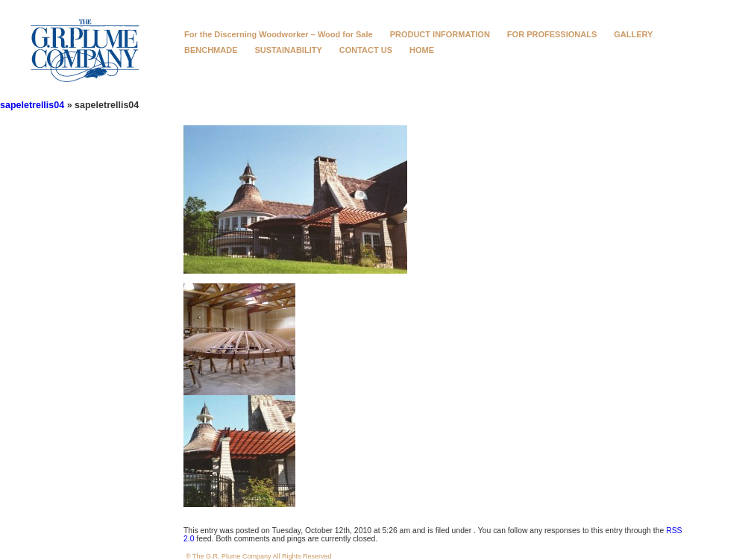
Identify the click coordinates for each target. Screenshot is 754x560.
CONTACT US (366, 50)
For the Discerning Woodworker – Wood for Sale (279, 34)
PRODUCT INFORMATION (440, 34)
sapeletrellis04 (32, 105)
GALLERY (633, 34)
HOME (422, 50)
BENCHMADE (211, 50)
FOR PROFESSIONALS (552, 34)
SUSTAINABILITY (289, 50)
